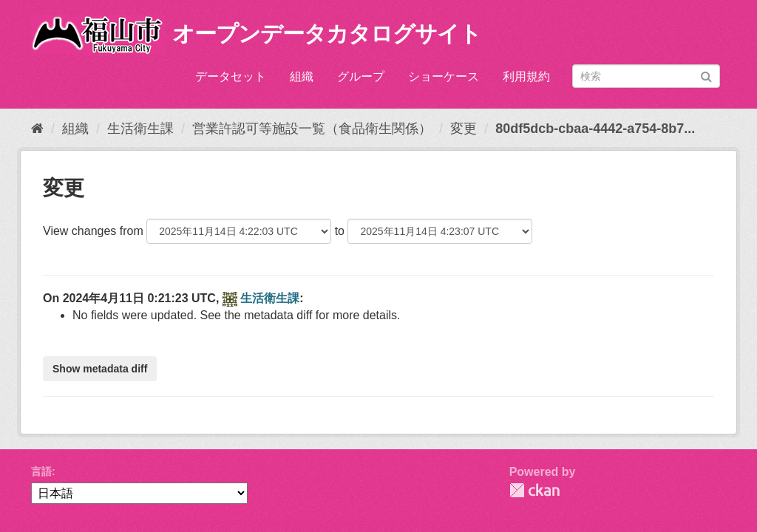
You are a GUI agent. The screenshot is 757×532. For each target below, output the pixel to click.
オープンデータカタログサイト (327, 34)
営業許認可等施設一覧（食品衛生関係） (312, 129)
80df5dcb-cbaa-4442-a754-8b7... (595, 129)
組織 (302, 76)
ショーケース (444, 76)
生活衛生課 (140, 129)
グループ (361, 76)
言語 (41, 471)
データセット (231, 76)
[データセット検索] (646, 76)
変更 (464, 129)
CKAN (534, 490)
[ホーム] (37, 129)
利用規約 (526, 76)
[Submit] (706, 75)
